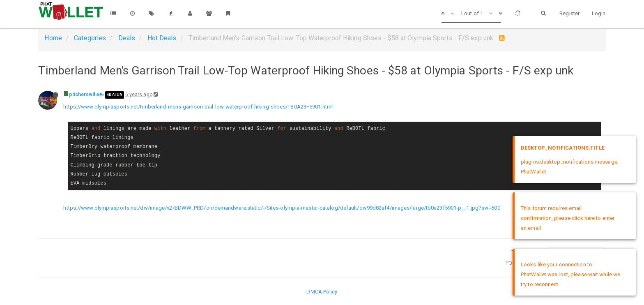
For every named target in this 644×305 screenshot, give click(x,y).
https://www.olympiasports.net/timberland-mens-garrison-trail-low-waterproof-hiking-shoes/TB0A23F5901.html (198, 107)
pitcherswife (84, 95)
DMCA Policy (322, 292)
